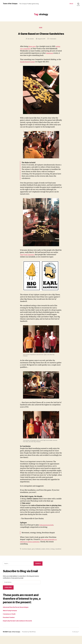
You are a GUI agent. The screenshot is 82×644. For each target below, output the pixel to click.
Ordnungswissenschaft (47, 531)
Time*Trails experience (29, 261)
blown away (33, 53)
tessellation (25, 557)
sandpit (44, 555)
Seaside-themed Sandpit (29, 68)
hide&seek (38, 555)
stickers (48, 555)
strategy (53, 555)
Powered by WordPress (30, 640)
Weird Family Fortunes (10, 619)
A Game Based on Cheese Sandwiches (41, 37)
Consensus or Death (9, 622)
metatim (31, 45)
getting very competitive (29, 55)
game (41, 29)
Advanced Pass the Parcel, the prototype (16, 615)
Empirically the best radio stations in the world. (17, 629)
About (71, 4)
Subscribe (8, 596)
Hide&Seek (24, 62)
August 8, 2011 (42, 45)
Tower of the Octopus (11, 3)
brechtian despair (27, 555)
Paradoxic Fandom (9, 626)
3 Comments (53, 45)
